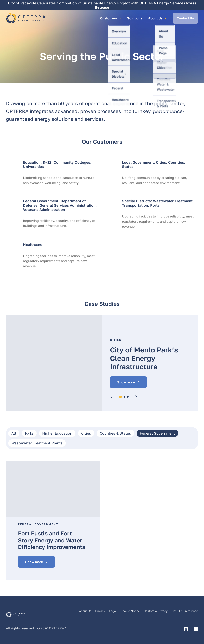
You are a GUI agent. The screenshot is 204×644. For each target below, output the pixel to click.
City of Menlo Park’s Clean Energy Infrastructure (144, 358)
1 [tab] (121, 397)
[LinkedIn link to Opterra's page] (196, 629)
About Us (85, 611)
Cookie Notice (130, 611)
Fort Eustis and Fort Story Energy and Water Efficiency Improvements (52, 540)
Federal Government (38, 524)
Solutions (135, 18)
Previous (113, 397)
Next (136, 397)
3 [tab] (128, 397)
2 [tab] (124, 397)
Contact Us (185, 18)
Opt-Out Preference (185, 611)
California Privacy (156, 611)
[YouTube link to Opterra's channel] (186, 629)
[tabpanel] (102, 363)
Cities (116, 340)
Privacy (100, 611)
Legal (113, 611)
